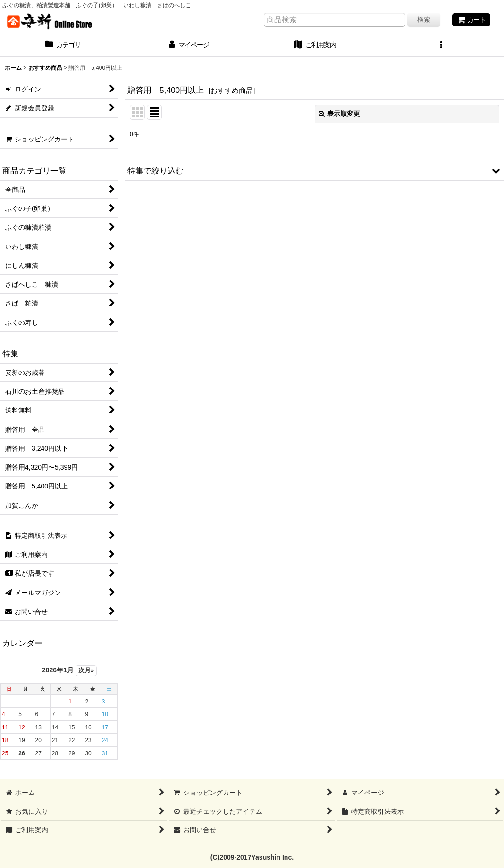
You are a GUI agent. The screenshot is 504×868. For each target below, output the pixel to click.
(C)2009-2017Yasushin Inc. (252, 857)
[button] (441, 46)
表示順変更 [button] (339, 114)
